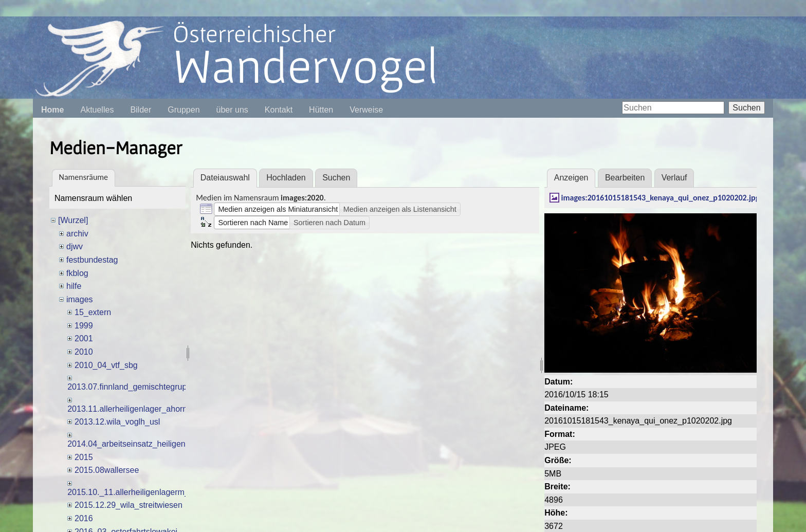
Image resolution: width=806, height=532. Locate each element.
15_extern (93, 312)
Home (52, 110)
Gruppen (184, 110)
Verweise (366, 110)
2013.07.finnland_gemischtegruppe (132, 387)
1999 (84, 326)
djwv (75, 246)
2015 (84, 457)
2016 (84, 518)
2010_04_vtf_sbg (106, 365)
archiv (77, 234)
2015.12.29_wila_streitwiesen (129, 505)
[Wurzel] (73, 220)
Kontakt (279, 110)
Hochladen (286, 178)
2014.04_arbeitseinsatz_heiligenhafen (137, 444)
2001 (84, 338)
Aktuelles (97, 110)
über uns (232, 110)
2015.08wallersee (107, 470)
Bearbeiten (625, 178)
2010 (84, 352)
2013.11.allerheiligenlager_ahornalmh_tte (143, 409)
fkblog (77, 273)
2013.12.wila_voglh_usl (117, 422)
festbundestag (92, 260)
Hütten (321, 110)
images (80, 299)
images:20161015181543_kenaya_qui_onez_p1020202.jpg (661, 198)
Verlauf (674, 178)
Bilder (141, 110)
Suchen (746, 108)
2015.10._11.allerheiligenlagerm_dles (136, 492)
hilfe (74, 286)
